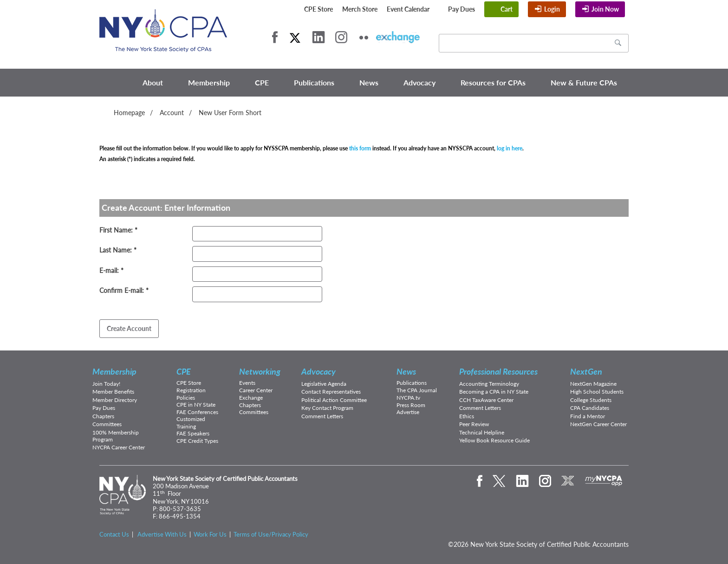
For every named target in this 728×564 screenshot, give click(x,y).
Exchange (251, 398)
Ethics (467, 416)
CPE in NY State (196, 405)
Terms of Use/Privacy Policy (271, 534)
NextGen (586, 371)
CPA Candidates (590, 408)
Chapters (103, 416)
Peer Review (474, 424)
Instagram (341, 37)
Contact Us (114, 534)
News (369, 82)
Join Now (605, 9)
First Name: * (118, 230)
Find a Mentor (588, 416)
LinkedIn (318, 37)
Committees (107, 424)
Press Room (411, 405)
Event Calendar (408, 9)
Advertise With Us (162, 534)
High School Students (597, 392)
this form (360, 148)
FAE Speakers (193, 433)
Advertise (408, 412)
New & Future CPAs (584, 82)
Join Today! (106, 384)
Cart (507, 9)
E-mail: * (111, 270)
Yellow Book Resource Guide (494, 440)
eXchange (398, 37)
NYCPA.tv (408, 398)
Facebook (275, 37)
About (153, 82)
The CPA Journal (417, 390)
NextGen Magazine (593, 384)
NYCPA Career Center (119, 447)
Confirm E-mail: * (124, 290)
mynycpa (604, 481)
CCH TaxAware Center (486, 400)
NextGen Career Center (598, 424)
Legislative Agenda (324, 384)
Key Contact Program (327, 408)
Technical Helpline (482, 432)
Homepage (129, 113)
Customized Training (191, 423)
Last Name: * (118, 250)
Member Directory (115, 400)
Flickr (364, 37)
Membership (209, 82)
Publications (314, 82)
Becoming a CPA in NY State (494, 392)
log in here (510, 148)
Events (247, 383)
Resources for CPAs (493, 82)
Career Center (256, 390)
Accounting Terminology (489, 384)
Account (172, 113)
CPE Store (318, 9)
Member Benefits (113, 392)
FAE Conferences (197, 412)
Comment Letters (322, 416)
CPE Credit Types (197, 441)
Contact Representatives (331, 392)
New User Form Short (230, 113)
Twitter (295, 37)
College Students (591, 400)
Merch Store (360, 9)
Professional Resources (498, 371)
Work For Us (210, 534)
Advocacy (419, 82)
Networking (260, 371)
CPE (262, 82)
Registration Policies (191, 394)
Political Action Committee (334, 400)
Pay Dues (461, 9)
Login (552, 9)
